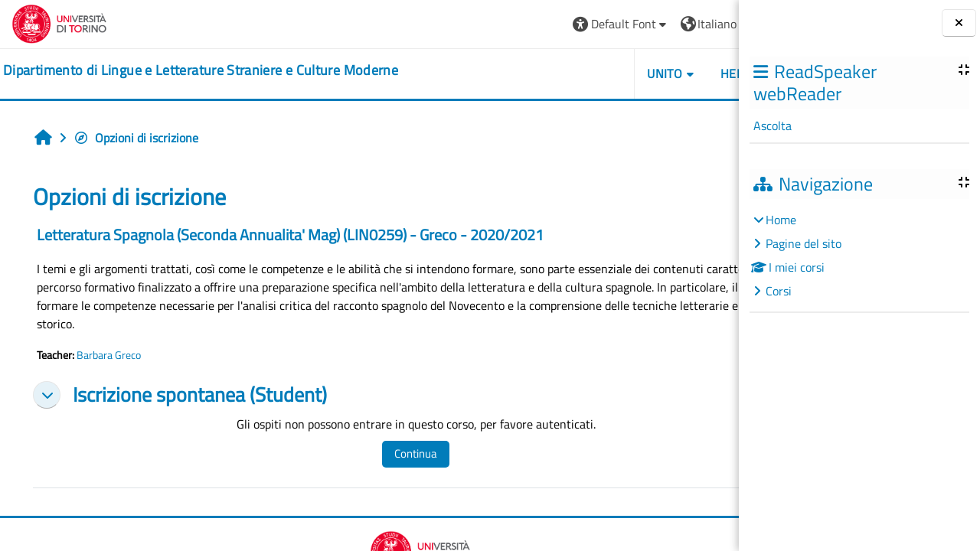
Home (781, 220)
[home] (201, 70)
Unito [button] (563, 73)
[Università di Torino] (59, 22)
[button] (519, 24)
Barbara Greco (109, 355)
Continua (390, 453)
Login (701, 24)
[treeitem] (859, 255)
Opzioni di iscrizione (136, 138)
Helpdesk (647, 73)
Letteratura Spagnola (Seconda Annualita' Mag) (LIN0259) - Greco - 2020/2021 (290, 235)
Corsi (779, 291)
